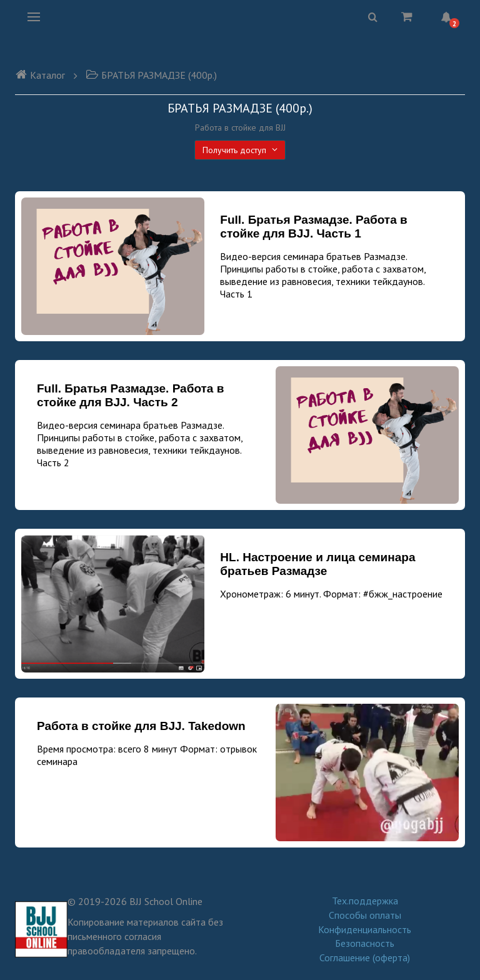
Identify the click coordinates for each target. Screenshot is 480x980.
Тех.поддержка (365, 901)
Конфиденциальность (365, 929)
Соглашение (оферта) (365, 957)
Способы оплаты (365, 915)
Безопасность (365, 943)
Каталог (40, 75)
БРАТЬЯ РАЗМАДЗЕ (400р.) (151, 75)
